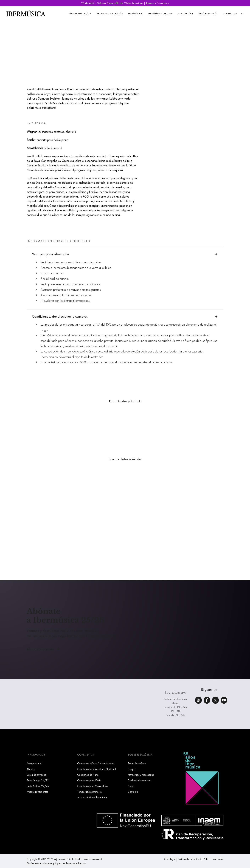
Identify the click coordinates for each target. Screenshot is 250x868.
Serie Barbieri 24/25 (38, 786)
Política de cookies (214, 859)
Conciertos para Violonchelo (93, 786)
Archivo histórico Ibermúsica (92, 797)
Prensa (131, 786)
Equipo (131, 769)
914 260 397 (176, 693)
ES (242, 13)
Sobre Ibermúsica (137, 763)
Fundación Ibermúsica (139, 780)
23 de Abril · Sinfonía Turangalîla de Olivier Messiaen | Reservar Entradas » (125, 3)
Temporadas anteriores (89, 792)
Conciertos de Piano (88, 775)
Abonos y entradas (110, 13)
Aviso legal (170, 859)
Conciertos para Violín (89, 780)
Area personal (208, 13)
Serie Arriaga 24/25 (38, 780)
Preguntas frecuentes (37, 792)
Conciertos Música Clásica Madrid (96, 763)
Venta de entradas (36, 775)
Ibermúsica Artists (160, 13)
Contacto (230, 13)
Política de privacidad (189, 859)
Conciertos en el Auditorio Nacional (96, 769)
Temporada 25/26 (79, 13)
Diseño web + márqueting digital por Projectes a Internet (56, 863)
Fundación (185, 13)
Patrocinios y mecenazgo (141, 775)
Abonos (31, 769)
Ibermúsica (136, 13)
